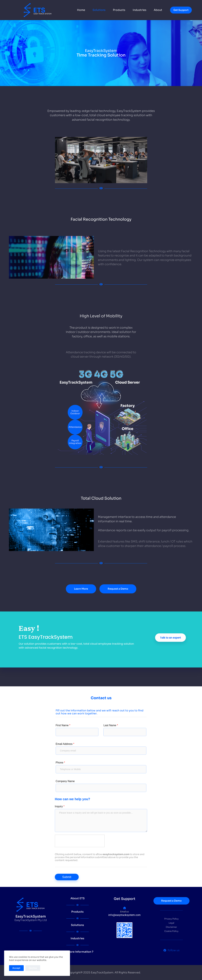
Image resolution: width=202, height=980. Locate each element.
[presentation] (80, 841)
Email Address (65, 744)
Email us (124, 912)
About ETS (78, 898)
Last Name (111, 725)
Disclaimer (171, 927)
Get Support (181, 10)
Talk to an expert (170, 685)
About (158, 10)
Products (119, 10)
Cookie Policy (171, 931)
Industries (140, 10)
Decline (33, 968)
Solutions (99, 10)
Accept (16, 968)
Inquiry (60, 806)
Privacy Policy (171, 919)
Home (81, 10)
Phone (60, 763)
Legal (171, 923)
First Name (63, 725)
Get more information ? (78, 952)
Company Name (65, 781)
